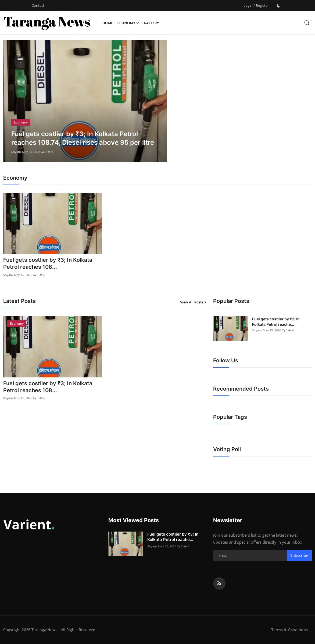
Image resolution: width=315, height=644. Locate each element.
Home (108, 23)
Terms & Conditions (289, 630)
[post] (85, 101)
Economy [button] (128, 23)
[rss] (219, 583)
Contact (38, 5)
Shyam (16, 152)
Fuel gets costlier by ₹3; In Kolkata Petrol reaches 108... (48, 264)
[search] (307, 23)
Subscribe (299, 555)
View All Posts (193, 302)
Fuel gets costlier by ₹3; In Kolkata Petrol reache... (276, 322)
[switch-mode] (279, 6)
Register (262, 5)
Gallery (151, 23)
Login (248, 5)
